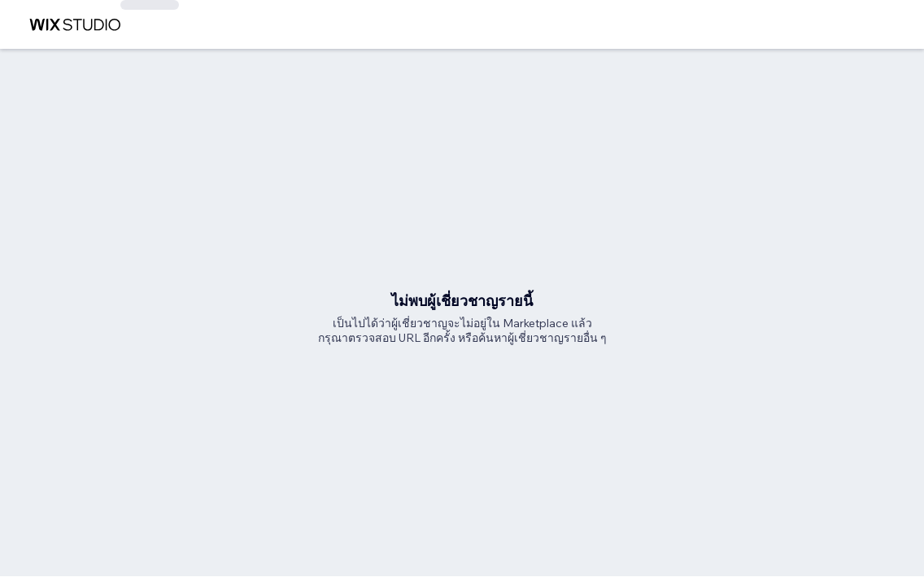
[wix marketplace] (75, 25)
